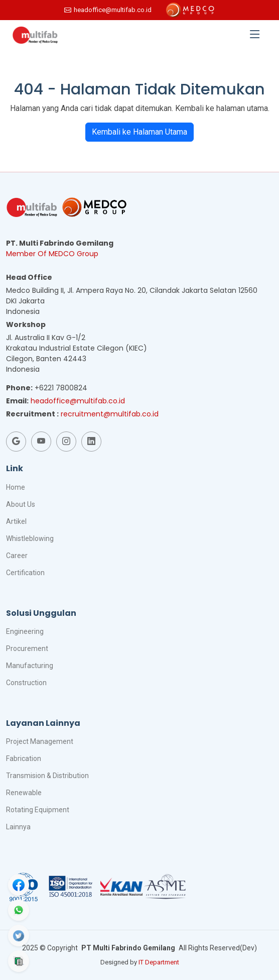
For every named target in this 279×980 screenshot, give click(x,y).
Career (17, 556)
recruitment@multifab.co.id (110, 414)
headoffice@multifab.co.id (78, 401)
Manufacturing (30, 666)
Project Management (40, 741)
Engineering (25, 631)
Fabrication (24, 758)
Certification (25, 573)
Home (16, 487)
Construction (26, 683)
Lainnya (18, 827)
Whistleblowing (30, 538)
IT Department (159, 962)
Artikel (16, 521)
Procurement (27, 648)
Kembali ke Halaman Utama (139, 132)
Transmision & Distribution (47, 776)
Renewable (24, 793)
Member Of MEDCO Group (52, 254)
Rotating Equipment (38, 810)
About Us (21, 504)
